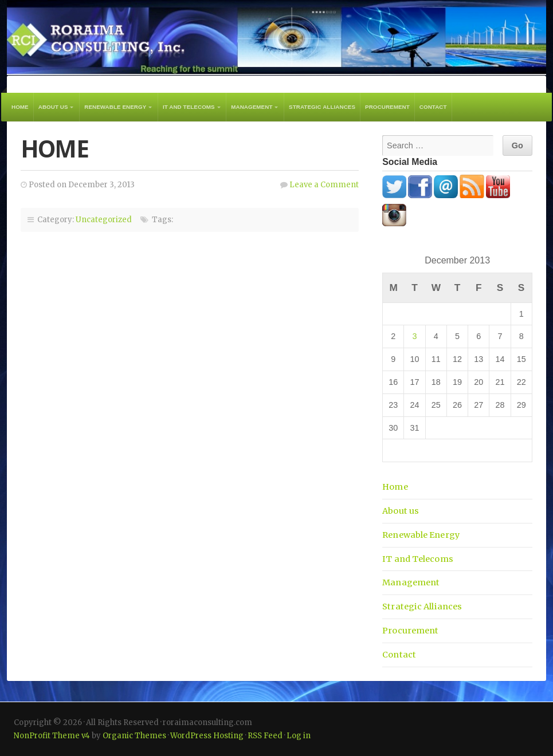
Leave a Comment (324, 185)
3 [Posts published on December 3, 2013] (415, 336)
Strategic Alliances (322, 107)
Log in (299, 736)
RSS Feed (265, 736)
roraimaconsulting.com (276, 38)
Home (20, 107)
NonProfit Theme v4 (52, 736)
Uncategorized (104, 220)
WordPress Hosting (207, 736)
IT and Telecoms (189, 107)
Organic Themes (134, 736)
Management (252, 107)
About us (53, 107)
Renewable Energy (115, 107)
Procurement (387, 107)
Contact (433, 107)
